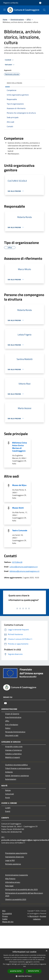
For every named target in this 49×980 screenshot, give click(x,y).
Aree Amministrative (13, 717)
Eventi (8, 811)
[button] (25, 976)
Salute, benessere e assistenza (17, 776)
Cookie (5, 919)
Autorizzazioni (11, 779)
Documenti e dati (12, 735)
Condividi (10, 60)
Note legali (9, 886)
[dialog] (24, 964)
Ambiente (9, 772)
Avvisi (8, 797)
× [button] (46, 951)
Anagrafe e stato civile (14, 746)
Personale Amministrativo (15, 732)
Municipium (34, 916)
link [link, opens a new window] (24, 966)
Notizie (8, 790)
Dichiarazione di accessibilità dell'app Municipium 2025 (24, 894)
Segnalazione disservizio (15, 857)
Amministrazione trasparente (17, 875)
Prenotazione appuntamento (16, 853)
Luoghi (8, 808)
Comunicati (10, 794)
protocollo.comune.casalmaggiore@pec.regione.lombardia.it (25, 840)
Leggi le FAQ (10, 860)
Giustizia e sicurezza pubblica (16, 765)
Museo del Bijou (19, 485)
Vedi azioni (10, 65)
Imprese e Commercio (13, 750)
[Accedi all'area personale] (40, 3)
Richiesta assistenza (13, 864)
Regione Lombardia (11, 3)
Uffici (29, 19)
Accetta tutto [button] (16, 971)
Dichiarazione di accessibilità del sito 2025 (21, 889)
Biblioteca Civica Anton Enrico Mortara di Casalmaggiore (20, 447)
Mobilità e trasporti (13, 757)
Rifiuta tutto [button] (34, 971)
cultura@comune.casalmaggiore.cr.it (24, 567)
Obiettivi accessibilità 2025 (16, 899)
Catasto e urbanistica (13, 754)
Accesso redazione (40, 918)
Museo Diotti (18, 508)
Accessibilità (7, 914)
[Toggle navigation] (5, 10)
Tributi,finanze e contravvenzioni (18, 768)
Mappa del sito (8, 922)
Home (5, 19)
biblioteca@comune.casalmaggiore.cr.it (24, 571)
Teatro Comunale (20, 530)
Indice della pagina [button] (14, 83)
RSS (4, 911)
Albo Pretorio (10, 879)
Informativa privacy (13, 882)
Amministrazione (17, 19)
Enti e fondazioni (12, 725)
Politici (8, 728)
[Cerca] (44, 10)
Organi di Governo (12, 714)
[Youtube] (5, 703)
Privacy (5, 916)
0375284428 (17, 562)
